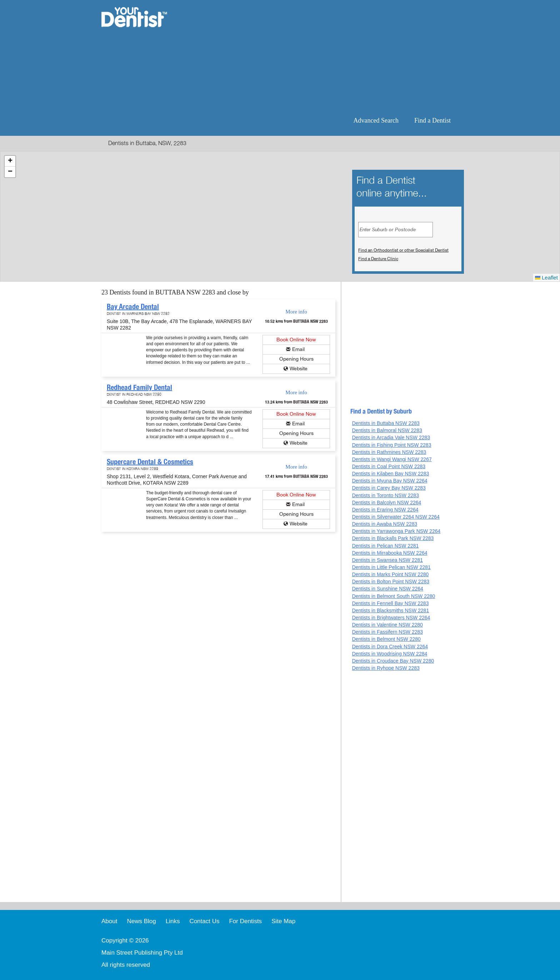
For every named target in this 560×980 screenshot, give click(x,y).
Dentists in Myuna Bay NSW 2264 (390, 481)
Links (173, 921)
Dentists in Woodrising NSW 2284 (390, 654)
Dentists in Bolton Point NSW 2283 (391, 581)
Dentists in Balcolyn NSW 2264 (387, 503)
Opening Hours (296, 359)
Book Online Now (296, 340)
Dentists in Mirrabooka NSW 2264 (390, 553)
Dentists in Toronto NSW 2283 (386, 495)
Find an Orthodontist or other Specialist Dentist (403, 250)
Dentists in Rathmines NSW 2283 (389, 452)
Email (298, 349)
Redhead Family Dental (139, 387)
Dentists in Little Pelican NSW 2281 (391, 567)
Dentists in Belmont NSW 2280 (386, 639)
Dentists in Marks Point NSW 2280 (391, 574)
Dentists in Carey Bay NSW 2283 (389, 488)
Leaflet (546, 278)
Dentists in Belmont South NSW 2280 (394, 596)
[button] (10, 161)
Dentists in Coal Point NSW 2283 (389, 466)
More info (296, 312)
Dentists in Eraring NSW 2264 (385, 510)
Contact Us (204, 921)
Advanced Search (376, 120)
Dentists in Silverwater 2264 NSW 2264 (396, 517)
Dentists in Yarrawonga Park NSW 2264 (396, 531)
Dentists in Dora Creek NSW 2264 (390, 647)
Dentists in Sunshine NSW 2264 (388, 589)
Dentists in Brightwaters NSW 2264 (391, 618)
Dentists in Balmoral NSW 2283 (387, 430)
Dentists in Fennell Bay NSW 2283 (391, 603)
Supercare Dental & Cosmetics (150, 462)
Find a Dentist (432, 120)
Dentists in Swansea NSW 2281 (387, 560)
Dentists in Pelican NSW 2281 (386, 546)
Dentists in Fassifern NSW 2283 (387, 632)
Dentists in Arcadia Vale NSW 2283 (391, 437)
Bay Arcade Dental (133, 307)
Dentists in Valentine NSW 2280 (387, 625)
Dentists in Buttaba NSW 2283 (386, 423)
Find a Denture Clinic (378, 259)
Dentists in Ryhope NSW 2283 (386, 668)
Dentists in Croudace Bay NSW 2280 (393, 661)
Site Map (283, 921)
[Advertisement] (326, 57)
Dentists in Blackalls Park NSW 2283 (393, 538)
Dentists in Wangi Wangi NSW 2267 (392, 459)
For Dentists (245, 921)
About (109, 921)
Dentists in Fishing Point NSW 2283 (392, 445)
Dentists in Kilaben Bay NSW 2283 (391, 474)
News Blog (141, 921)
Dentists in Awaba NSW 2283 (385, 524)
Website (299, 369)
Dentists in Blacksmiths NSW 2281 (391, 610)
